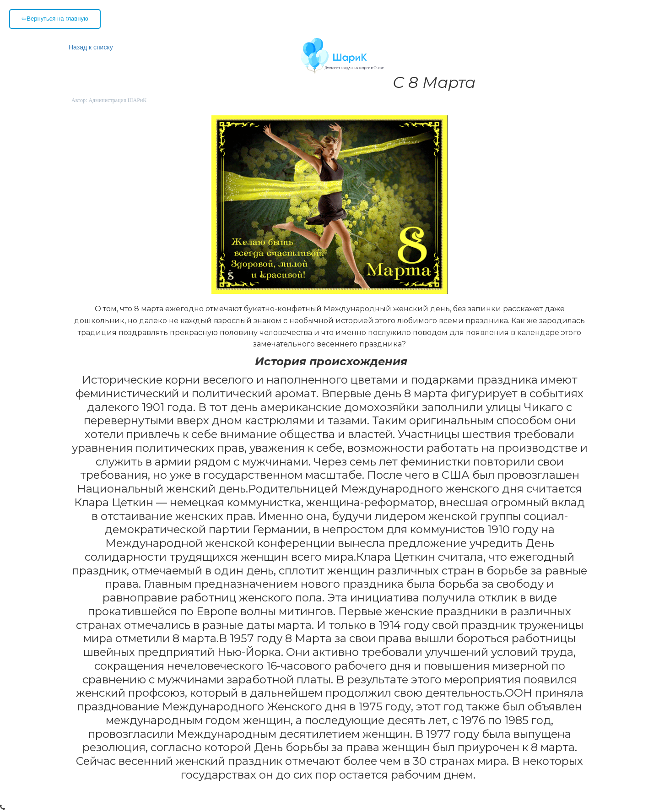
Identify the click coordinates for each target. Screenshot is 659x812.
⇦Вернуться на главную (55, 19)
